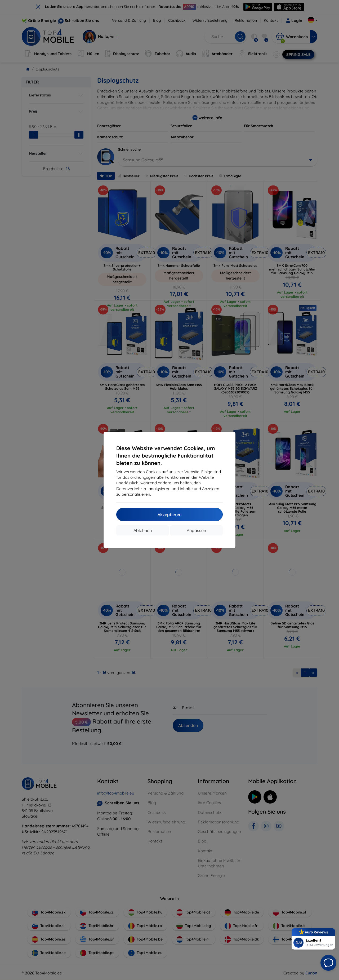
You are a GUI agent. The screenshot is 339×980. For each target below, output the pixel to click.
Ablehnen (143, 530)
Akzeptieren (169, 515)
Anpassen (196, 530)
